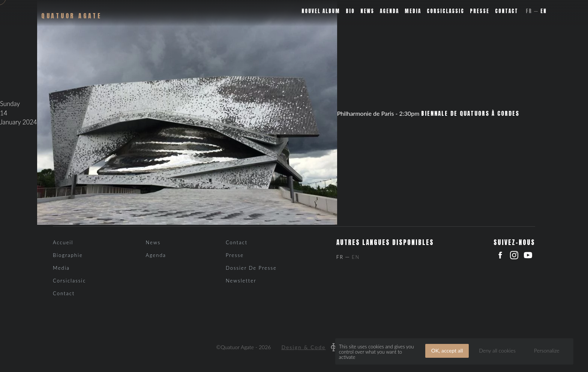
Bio (350, 11)
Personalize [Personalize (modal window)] (547, 350)
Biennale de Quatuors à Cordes (470, 114)
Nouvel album (321, 11)
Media (413, 11)
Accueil (63, 242)
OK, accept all (447, 350)
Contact (507, 11)
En (544, 11)
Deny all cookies (497, 350)
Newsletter (241, 281)
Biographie (68, 255)
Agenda (389, 11)
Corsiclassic (445, 11)
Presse (480, 11)
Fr (529, 11)
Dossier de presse (251, 268)
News (367, 11)
